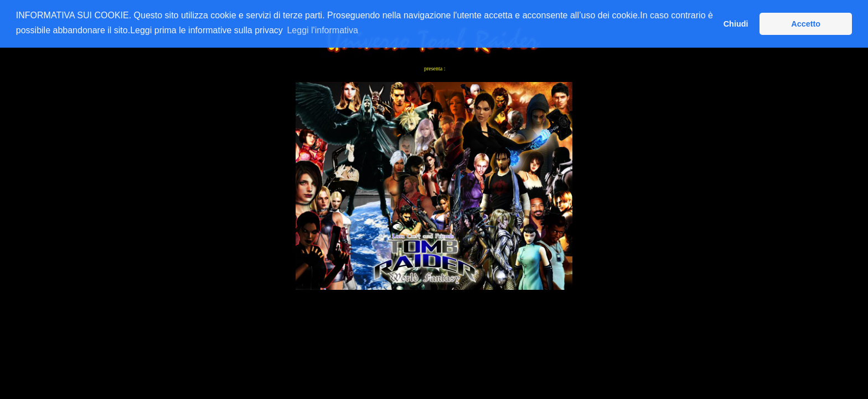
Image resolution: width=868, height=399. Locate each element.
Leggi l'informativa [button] (322, 30)
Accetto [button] (806, 24)
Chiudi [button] (736, 24)
